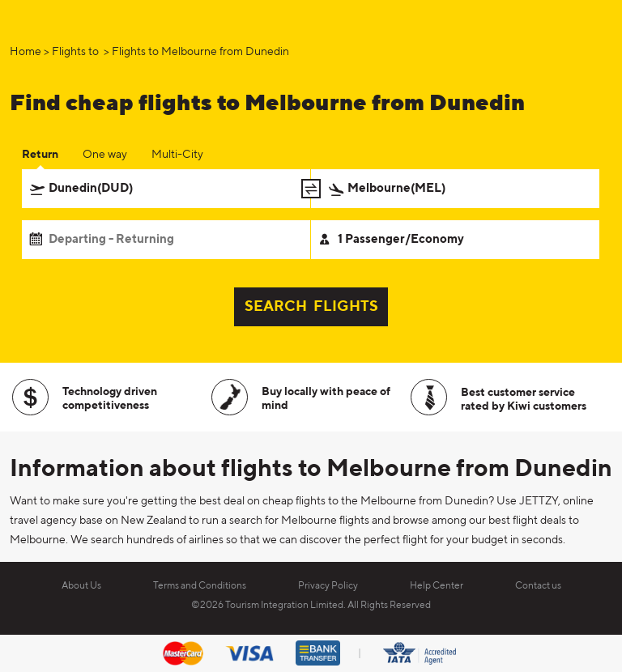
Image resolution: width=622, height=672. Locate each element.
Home (26, 52)
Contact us (538, 586)
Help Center (437, 586)
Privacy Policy (328, 586)
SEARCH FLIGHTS (311, 307)
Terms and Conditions (200, 586)
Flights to (77, 52)
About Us (81, 586)
